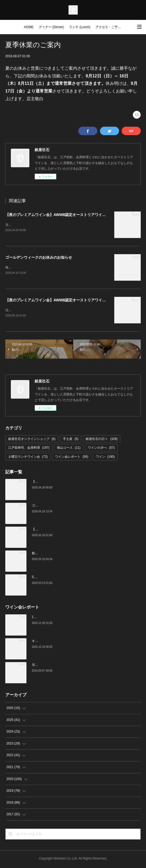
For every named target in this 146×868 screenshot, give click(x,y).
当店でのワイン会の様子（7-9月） (56, 666)
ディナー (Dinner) (51, 27)
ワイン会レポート (72, 458)
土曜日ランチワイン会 (28, 458)
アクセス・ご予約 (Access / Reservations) (110, 27)
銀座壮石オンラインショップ (32, 440)
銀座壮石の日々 (102, 440)
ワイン (105, 458)
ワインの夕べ (101, 449)
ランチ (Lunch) (80, 27)
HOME (29, 27)
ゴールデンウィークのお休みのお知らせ (39, 258)
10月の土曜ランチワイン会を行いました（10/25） (68, 618)
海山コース (69, 449)
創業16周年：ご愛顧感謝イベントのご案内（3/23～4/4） (72, 554)
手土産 (71, 440)
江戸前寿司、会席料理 (29, 449)
